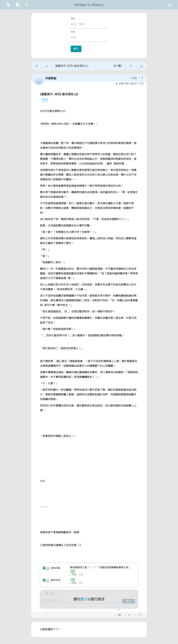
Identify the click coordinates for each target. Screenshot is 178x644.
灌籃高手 (134, 84)
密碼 (73, 32)
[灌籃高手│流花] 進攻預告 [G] (59, 94)
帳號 (73, 19)
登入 (76, 49)
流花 (142, 84)
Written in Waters (89, 5)
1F (43, 101)
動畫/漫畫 (124, 84)
